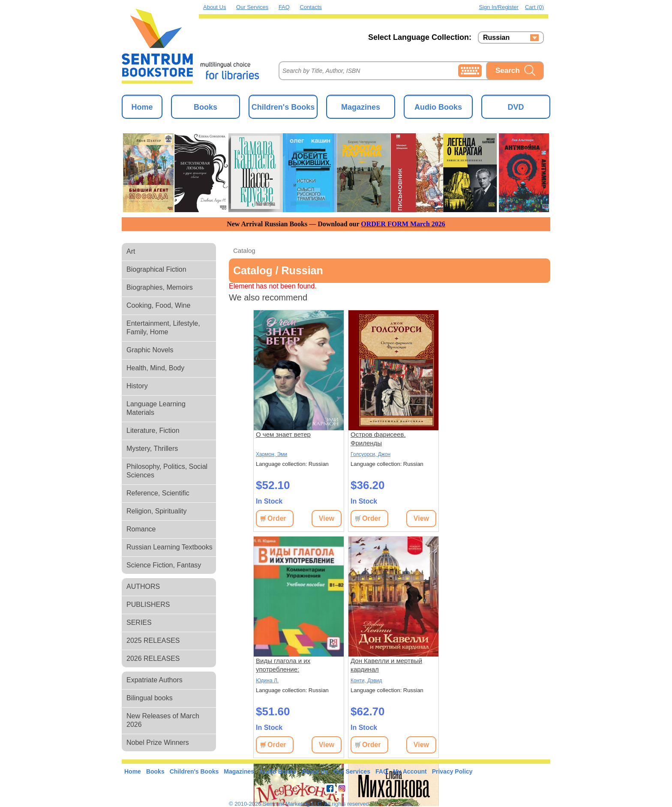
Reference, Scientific (158, 493)
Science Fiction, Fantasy (164, 565)
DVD (516, 107)
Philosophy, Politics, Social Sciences (167, 471)
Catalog (244, 250)
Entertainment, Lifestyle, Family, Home (163, 328)
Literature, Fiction (153, 430)
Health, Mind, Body (155, 368)
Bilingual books (150, 698)
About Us (214, 7)
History (137, 386)
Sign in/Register (499, 7)
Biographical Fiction (156, 269)
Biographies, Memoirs (160, 287)
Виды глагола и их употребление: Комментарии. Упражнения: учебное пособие (297, 665)
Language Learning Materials (156, 408)
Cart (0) (534, 7)
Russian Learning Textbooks (169, 547)
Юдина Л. (267, 681)
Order (277, 518)
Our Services (252, 7)
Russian (496, 38)
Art (131, 251)
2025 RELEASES (153, 640)
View (327, 518)
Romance (141, 529)
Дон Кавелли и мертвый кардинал (386, 665)
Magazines (361, 107)
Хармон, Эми (271, 454)
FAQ (284, 7)
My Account (410, 771)
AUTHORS (143, 586)
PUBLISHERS (148, 604)
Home (142, 107)
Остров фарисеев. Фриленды (378, 439)
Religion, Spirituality (157, 511)
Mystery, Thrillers (152, 448)
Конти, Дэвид (366, 681)
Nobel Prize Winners (158, 742)
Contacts (311, 7)
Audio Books (438, 107)
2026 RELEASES (153, 658)
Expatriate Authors (154, 680)
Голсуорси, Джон (370, 454)
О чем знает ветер (283, 434)
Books (205, 107)
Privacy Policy (452, 771)
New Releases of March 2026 (163, 720)
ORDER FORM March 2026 (403, 224)
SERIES (139, 622)
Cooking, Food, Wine (158, 305)
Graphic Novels (150, 350)
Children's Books (283, 107)
